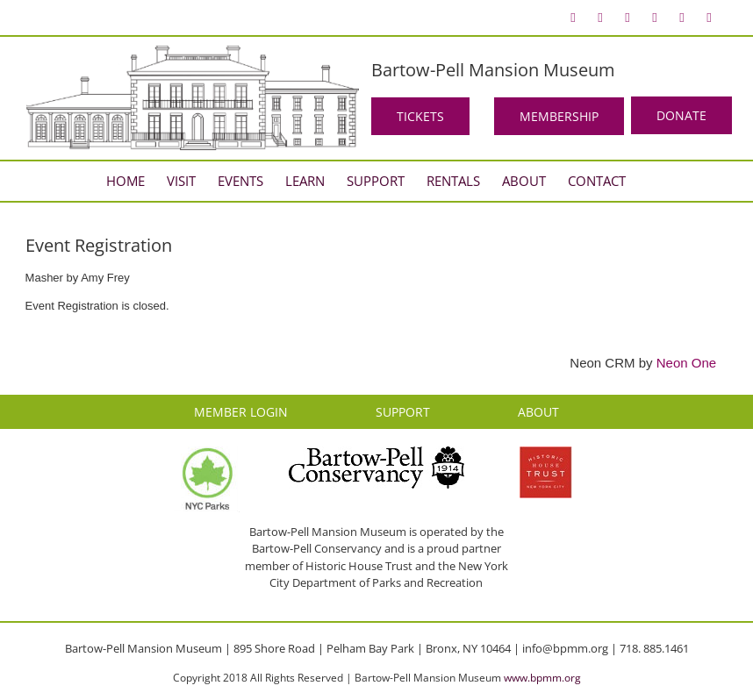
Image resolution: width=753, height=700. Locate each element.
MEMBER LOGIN (241, 412)
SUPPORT (403, 412)
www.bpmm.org (542, 678)
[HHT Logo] (546, 454)
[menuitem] (573, 18)
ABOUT (538, 412)
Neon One (686, 363)
